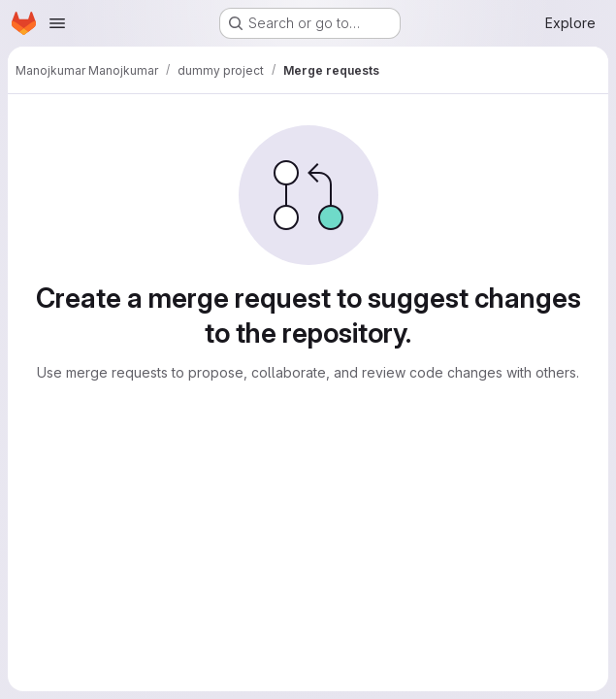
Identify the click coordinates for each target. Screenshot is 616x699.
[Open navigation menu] (57, 23)
